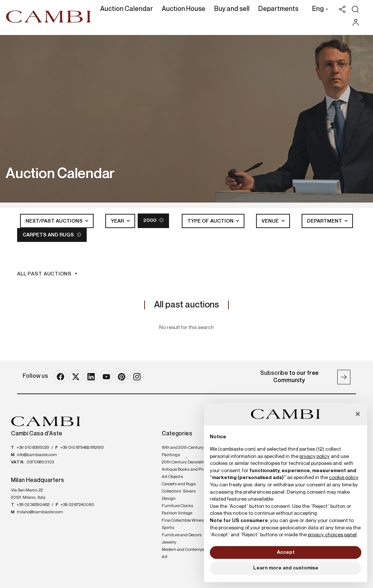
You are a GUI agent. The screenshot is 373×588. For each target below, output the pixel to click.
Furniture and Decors (182, 534)
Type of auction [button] (211, 221)
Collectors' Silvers (179, 491)
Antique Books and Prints (186, 469)
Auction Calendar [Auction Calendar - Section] (127, 9)
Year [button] (118, 221)
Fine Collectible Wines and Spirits (187, 524)
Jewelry (169, 542)
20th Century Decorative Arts (189, 462)
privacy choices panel (332, 535)
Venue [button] (271, 221)
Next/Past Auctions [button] (54, 221)
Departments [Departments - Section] (278, 9)
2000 (153, 220)
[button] (318, 10)
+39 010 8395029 (33, 447)
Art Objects (172, 476)
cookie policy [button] (343, 478)
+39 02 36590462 (33, 505)
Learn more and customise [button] (286, 568)
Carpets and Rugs (52, 234)
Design (169, 498)
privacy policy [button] (315, 456)
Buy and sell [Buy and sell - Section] (232, 9)
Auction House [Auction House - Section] (184, 9)
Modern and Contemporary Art (187, 553)
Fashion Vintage (177, 513)
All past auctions (44, 274)
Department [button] (325, 221)
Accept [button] (286, 552)
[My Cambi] (358, 22)
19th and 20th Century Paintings (183, 451)
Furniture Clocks (178, 505)
